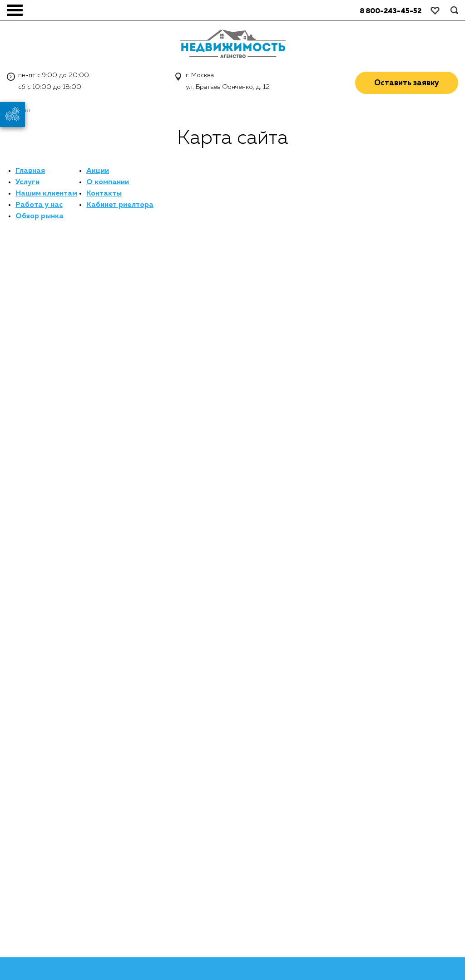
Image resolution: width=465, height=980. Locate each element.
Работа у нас (39, 205)
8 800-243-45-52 (391, 11)
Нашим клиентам (46, 194)
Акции (98, 171)
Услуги (27, 182)
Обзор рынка (40, 216)
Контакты (104, 194)
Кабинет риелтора (120, 205)
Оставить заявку (407, 83)
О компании (108, 182)
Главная (30, 171)
